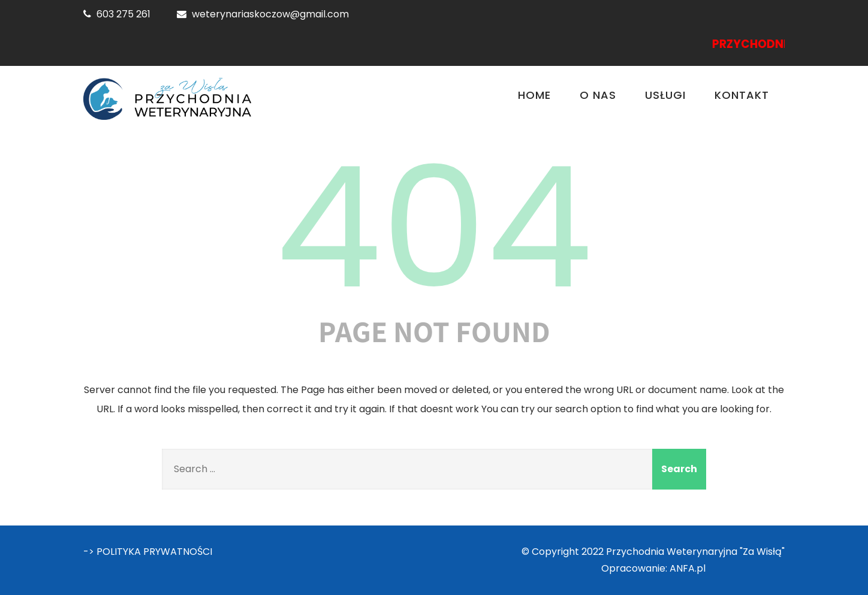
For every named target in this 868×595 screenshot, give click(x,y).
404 (434, 228)
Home (534, 95)
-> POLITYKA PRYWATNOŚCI (148, 552)
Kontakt (742, 95)
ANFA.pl (688, 568)
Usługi (665, 95)
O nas (598, 95)
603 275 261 (123, 14)
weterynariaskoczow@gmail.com (270, 14)
